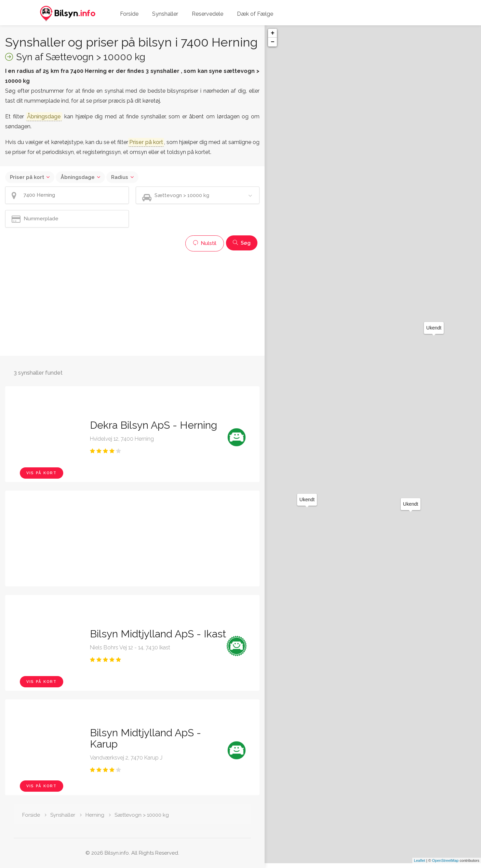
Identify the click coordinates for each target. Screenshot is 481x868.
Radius (120, 177)
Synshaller (165, 14)
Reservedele (208, 14)
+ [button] (273, 33)
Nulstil (205, 243)
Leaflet (420, 865)
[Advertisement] (132, 303)
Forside (129, 14)
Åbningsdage (78, 177)
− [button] (273, 42)
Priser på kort (27, 177)
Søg (242, 243)
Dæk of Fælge (255, 14)
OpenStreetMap (445, 865)
